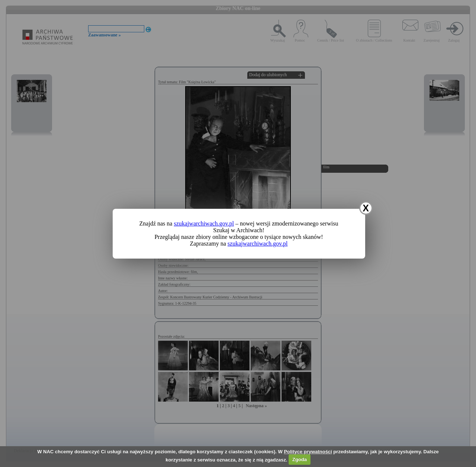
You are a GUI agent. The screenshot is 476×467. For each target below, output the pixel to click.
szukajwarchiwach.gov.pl (204, 223)
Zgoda (300, 459)
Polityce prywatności (308, 452)
